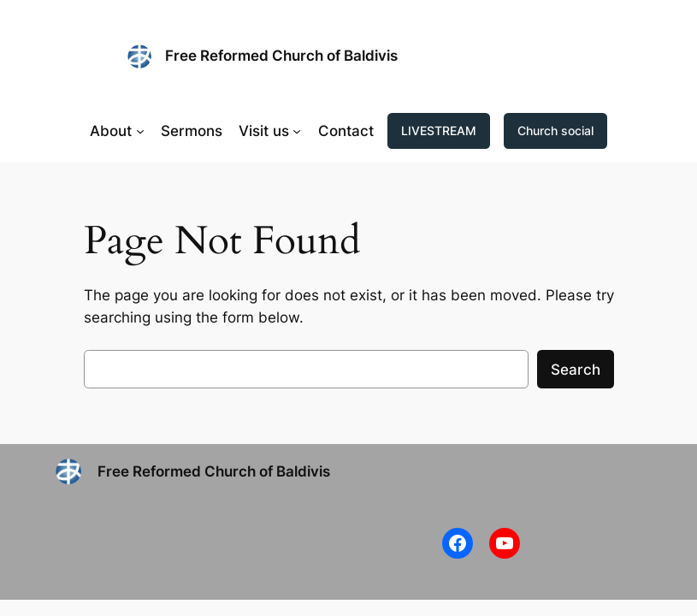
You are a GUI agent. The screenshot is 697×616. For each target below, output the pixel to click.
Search (576, 370)
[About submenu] (140, 131)
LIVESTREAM (439, 130)
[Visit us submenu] (297, 131)
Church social (555, 130)
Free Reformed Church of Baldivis (281, 56)
